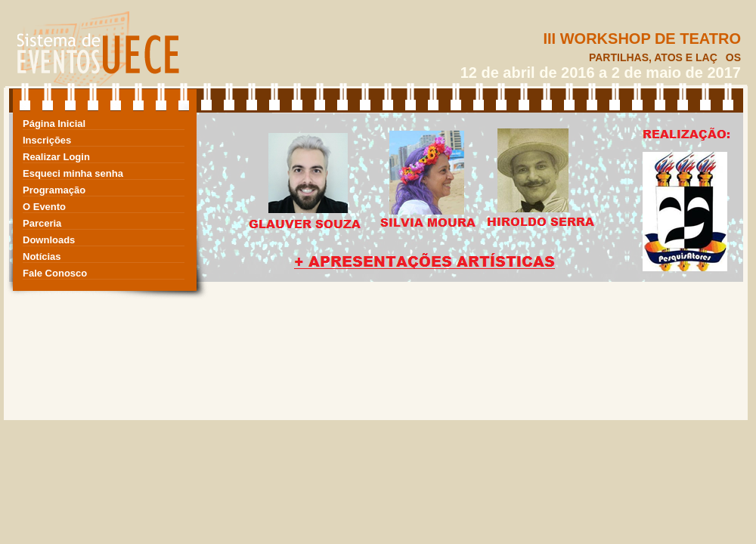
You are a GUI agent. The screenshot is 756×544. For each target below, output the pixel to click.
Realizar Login (56, 157)
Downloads (49, 240)
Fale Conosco (55, 273)
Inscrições (47, 140)
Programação (54, 190)
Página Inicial (54, 124)
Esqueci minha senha (73, 173)
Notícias (42, 257)
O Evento (44, 207)
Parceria (42, 223)
